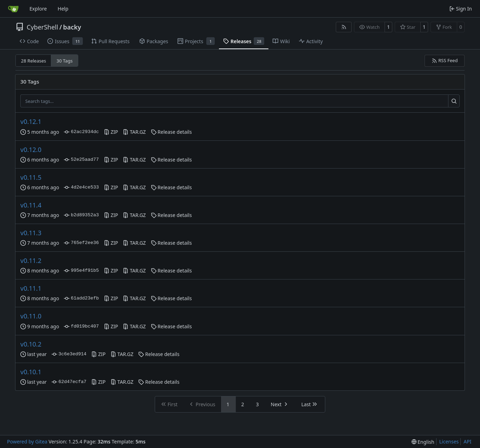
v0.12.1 (31, 121)
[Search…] (454, 101)
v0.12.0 (31, 150)
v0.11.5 (31, 177)
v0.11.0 (31, 316)
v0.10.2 (31, 344)
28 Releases (34, 61)
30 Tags (65, 61)
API (467, 442)
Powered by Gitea (27, 442)
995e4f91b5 (81, 271)
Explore (38, 9)
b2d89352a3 (81, 215)
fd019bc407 (81, 327)
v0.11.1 (31, 288)
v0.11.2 (31, 261)
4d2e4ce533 (81, 187)
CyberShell (42, 27)
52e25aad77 (81, 160)
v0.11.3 (31, 233)
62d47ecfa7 (69, 382)
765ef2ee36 (81, 243)
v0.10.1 (31, 372)
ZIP (111, 132)
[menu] (423, 442)
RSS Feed (445, 60)
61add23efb (81, 298)
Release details (171, 132)
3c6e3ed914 (69, 354)
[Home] (13, 9)
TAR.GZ (134, 132)
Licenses (449, 442)
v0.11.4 (31, 205)
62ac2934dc (81, 132)
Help (63, 9)
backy (72, 27)
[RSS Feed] (344, 27)
